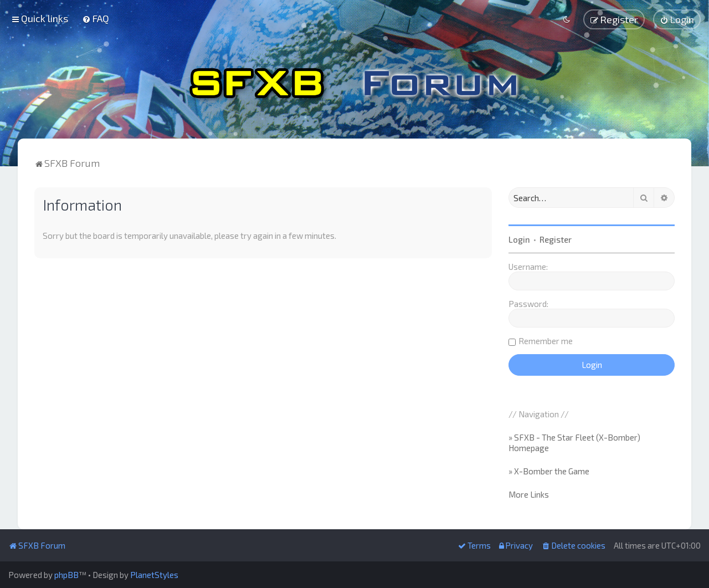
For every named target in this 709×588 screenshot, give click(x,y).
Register (556, 238)
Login (519, 238)
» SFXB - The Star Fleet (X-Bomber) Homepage (574, 442)
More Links (529, 493)
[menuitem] (96, 18)
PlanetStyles (154, 575)
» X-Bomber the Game (549, 470)
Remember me (546, 340)
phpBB (66, 575)
